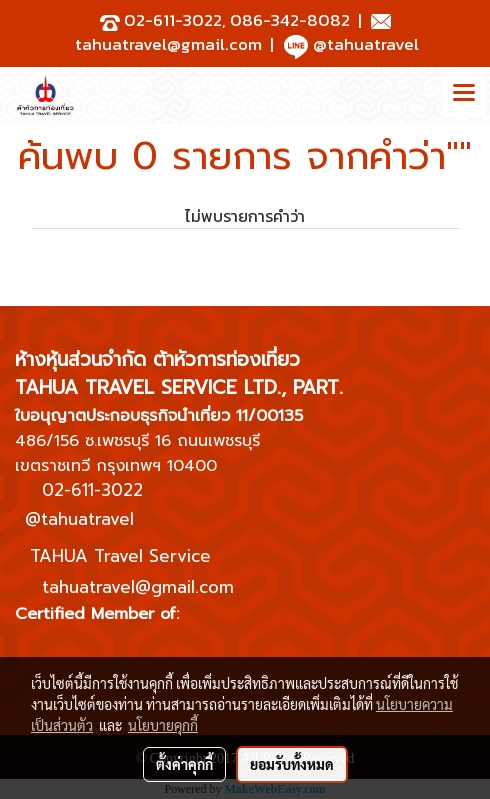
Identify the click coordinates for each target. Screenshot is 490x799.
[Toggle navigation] (464, 95)
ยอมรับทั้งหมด (292, 764)
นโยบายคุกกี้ (163, 725)
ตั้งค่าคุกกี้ (184, 764)
